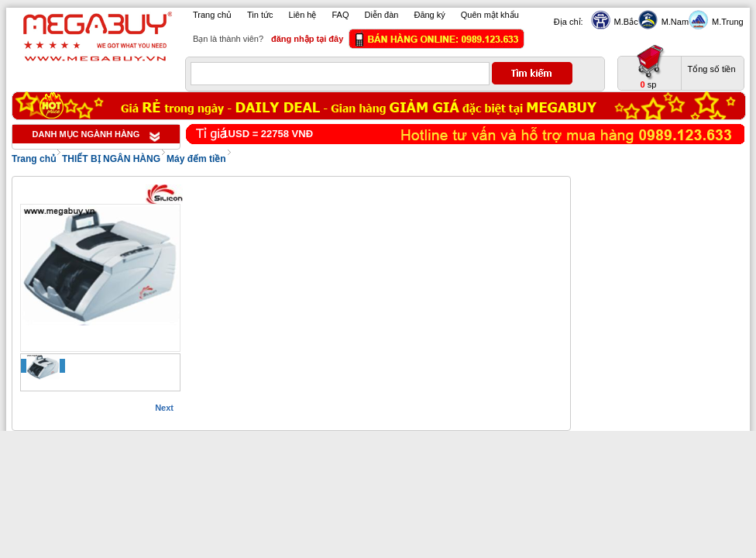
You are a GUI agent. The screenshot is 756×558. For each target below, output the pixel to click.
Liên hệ (303, 15)
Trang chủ (212, 15)
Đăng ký (429, 15)
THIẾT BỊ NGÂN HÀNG (111, 159)
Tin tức (260, 15)
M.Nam (673, 22)
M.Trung (726, 22)
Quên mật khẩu (490, 15)
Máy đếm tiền (196, 159)
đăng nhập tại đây (307, 39)
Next (164, 408)
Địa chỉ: (569, 22)
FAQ (341, 15)
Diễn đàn (382, 15)
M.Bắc (624, 22)
